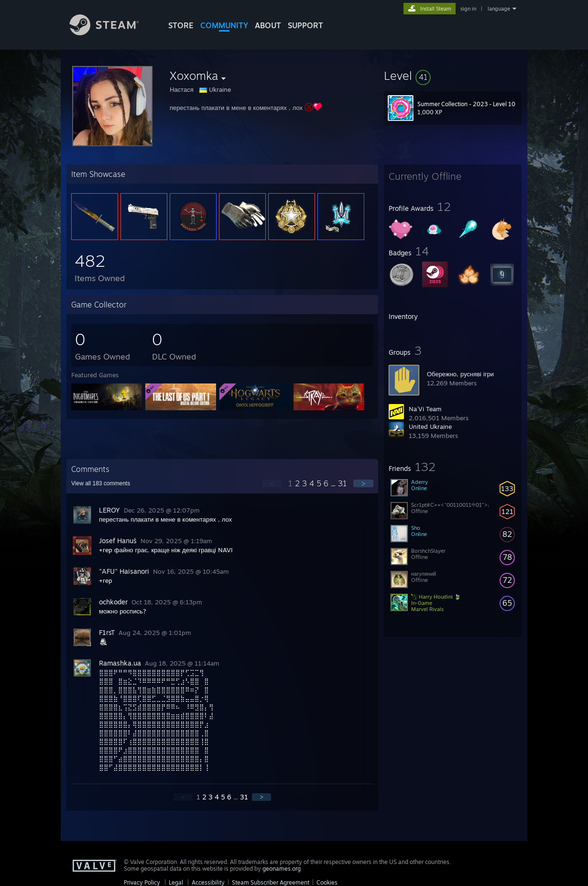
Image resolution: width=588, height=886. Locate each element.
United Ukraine (430, 427)
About (268, 25)
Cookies (327, 882)
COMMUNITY (224, 25)
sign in (468, 9)
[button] (453, 76)
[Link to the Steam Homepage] (111, 33)
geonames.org (282, 869)
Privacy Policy (142, 882)
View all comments (101, 483)
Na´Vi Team (425, 409)
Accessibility (208, 882)
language (499, 9)
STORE (181, 25)
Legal (176, 882)
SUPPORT (305, 25)
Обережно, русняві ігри (460, 374)
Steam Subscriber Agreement (271, 882)
